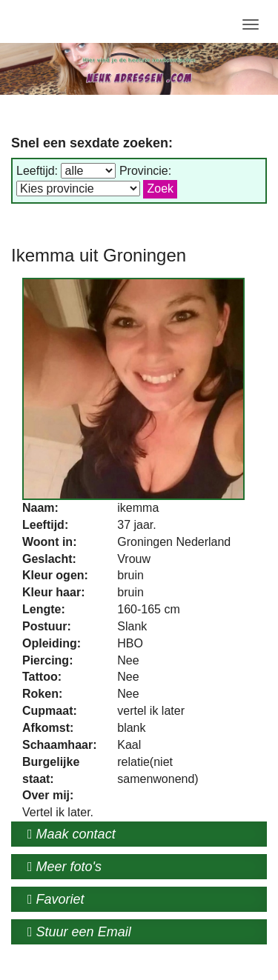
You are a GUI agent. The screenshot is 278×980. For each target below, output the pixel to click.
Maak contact (72, 834)
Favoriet (56, 899)
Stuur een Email (79, 932)
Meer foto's (64, 867)
